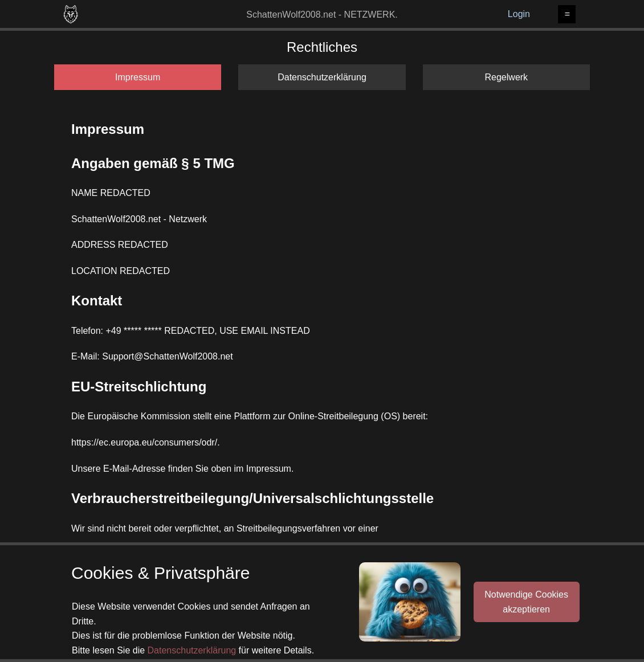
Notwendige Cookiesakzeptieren (526, 602)
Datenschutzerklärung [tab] (322, 77)
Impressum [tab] (138, 77)
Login (519, 14)
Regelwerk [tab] (507, 77)
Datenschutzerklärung (192, 650)
